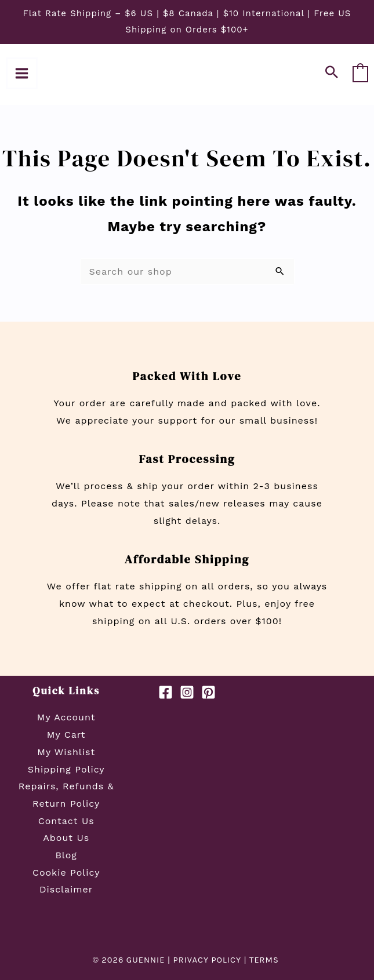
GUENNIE (146, 960)
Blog (66, 855)
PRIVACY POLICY (207, 960)
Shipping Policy (66, 769)
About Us (66, 838)
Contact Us (66, 821)
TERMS (265, 960)
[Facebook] (166, 692)
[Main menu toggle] (22, 73)
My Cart (66, 735)
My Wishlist (66, 752)
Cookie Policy (66, 872)
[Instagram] (187, 692)
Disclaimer (66, 889)
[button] (332, 73)
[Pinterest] (208, 692)
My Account (66, 717)
